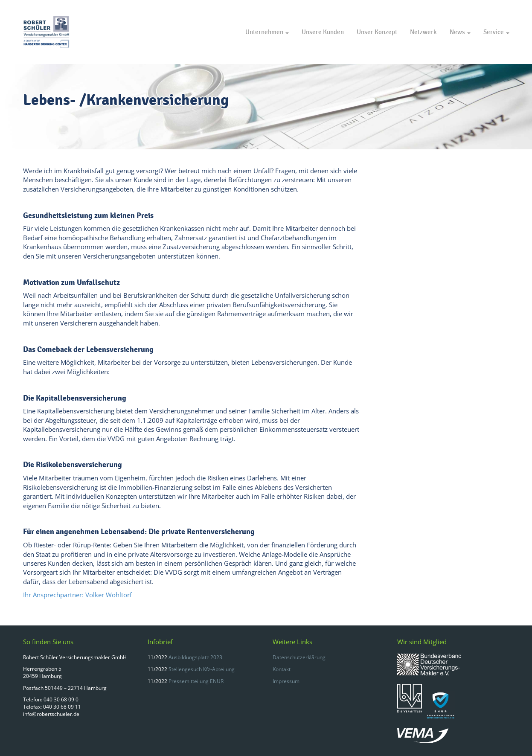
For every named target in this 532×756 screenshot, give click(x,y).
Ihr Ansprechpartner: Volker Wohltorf (77, 595)
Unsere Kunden (323, 32)
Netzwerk (423, 32)
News (460, 32)
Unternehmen (267, 32)
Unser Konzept (377, 32)
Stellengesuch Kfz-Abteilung (202, 669)
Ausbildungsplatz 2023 (195, 657)
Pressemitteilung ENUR (196, 681)
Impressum (286, 681)
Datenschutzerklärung (299, 657)
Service (496, 32)
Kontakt (282, 669)
